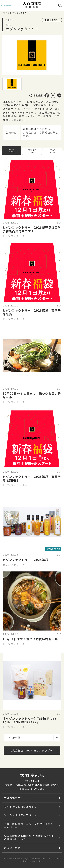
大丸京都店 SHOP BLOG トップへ (34, 750)
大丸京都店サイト (15, 798)
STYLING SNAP (32, 151)
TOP (5, 13)
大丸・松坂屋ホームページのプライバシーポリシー (29, 826)
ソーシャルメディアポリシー (22, 815)
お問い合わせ (12, 848)
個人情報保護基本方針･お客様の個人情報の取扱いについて (29, 838)
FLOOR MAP (52, 20)
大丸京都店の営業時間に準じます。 (41, 134)
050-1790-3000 (35, 789)
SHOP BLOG (12, 150)
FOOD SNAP (53, 151)
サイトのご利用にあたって (20, 807)
